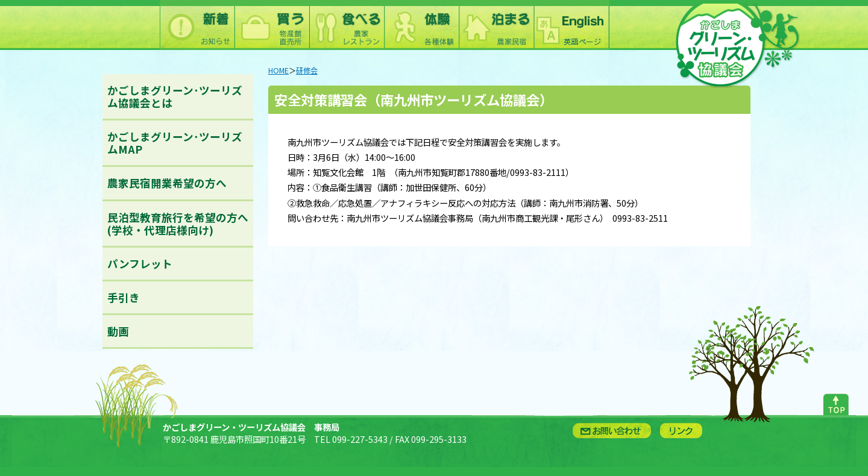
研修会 (307, 70)
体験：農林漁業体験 (421, 25)
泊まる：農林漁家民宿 (496, 25)
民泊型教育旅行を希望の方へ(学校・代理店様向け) (178, 224)
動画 (118, 331)
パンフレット (140, 264)
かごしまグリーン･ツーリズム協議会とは (175, 96)
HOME (278, 70)
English (571, 25)
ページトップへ (835, 402)
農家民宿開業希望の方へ (167, 183)
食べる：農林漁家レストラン (347, 25)
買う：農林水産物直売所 (272, 25)
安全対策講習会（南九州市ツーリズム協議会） (414, 99)
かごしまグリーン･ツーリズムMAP (175, 143)
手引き (124, 297)
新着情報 (197, 25)
